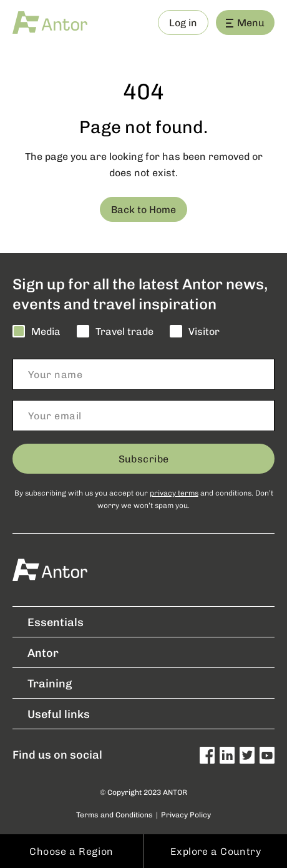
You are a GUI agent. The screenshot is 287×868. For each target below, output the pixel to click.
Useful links (51, 714)
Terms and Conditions (114, 815)
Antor (36, 652)
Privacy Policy (186, 815)
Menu (245, 22)
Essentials (48, 622)
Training (42, 683)
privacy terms (174, 492)
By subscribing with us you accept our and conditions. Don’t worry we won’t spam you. (144, 499)
